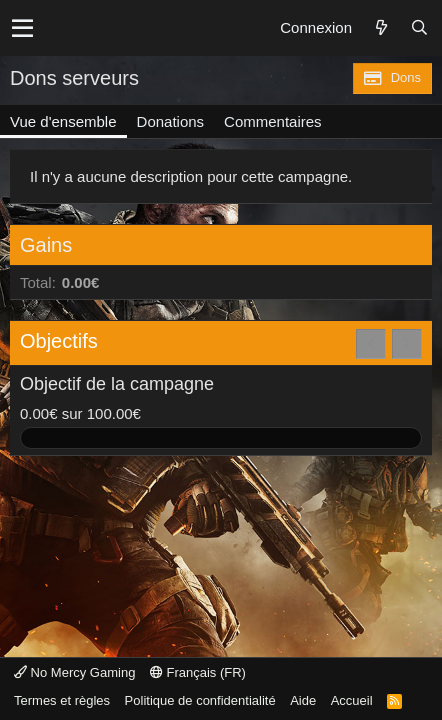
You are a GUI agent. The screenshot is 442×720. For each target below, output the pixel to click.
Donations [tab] (171, 121)
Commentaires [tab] (273, 121)
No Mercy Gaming (74, 672)
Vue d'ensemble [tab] (63, 121)
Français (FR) (198, 672)
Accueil (352, 700)
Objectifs (59, 341)
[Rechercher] (419, 28)
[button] (22, 28)
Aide (303, 700)
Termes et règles (62, 700)
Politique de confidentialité (200, 700)
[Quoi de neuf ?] (381, 28)
